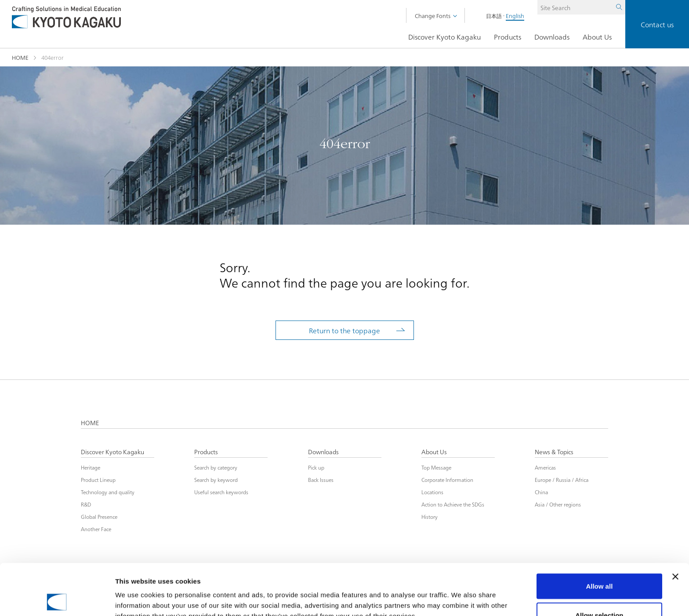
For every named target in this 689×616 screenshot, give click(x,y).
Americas (545, 467)
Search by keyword (216, 479)
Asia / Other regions (558, 504)
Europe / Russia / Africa (562, 479)
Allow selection (599, 564)
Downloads (552, 37)
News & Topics (554, 452)
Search (606, 16)
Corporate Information (447, 479)
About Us (597, 37)
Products (508, 37)
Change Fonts (433, 15)
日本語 (481, 16)
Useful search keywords (221, 491)
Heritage (91, 467)
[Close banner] (675, 525)
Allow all (599, 535)
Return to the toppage (344, 330)
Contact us (657, 24)
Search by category (216, 467)
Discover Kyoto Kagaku (444, 37)
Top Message (436, 467)
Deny (600, 592)
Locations (432, 491)
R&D (86, 504)
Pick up (316, 467)
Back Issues (321, 479)
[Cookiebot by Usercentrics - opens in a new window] (57, 599)
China (541, 491)
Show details (461, 593)
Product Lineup (98, 479)
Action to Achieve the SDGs (453, 504)
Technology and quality (108, 491)
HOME (20, 57)
